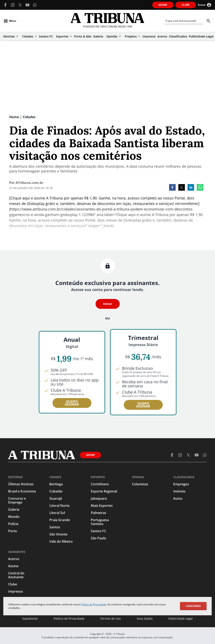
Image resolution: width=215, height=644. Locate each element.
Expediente (30, 619)
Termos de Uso (110, 619)
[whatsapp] (200, 188)
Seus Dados (145, 619)
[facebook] (172, 188)
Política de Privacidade (93, 604)
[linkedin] (191, 188)
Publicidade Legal (181, 619)
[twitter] (182, 188)
